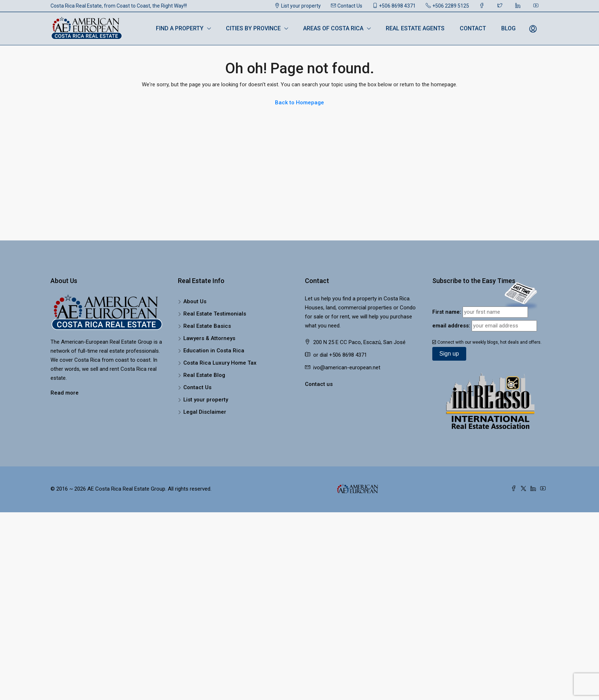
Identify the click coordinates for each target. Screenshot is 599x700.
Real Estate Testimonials (215, 314)
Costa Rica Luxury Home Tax (220, 363)
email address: (451, 326)
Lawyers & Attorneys (209, 338)
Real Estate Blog (204, 375)
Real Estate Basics (207, 326)
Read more (65, 393)
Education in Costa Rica (214, 351)
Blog (508, 28)
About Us (195, 301)
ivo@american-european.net (347, 368)
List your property (298, 6)
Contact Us (347, 6)
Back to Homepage (299, 103)
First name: (447, 312)
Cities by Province (253, 28)
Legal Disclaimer (205, 412)
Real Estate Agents (415, 28)
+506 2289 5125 (447, 6)
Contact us (319, 384)
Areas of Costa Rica (333, 28)
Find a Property (180, 28)
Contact (473, 28)
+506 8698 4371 (394, 6)
